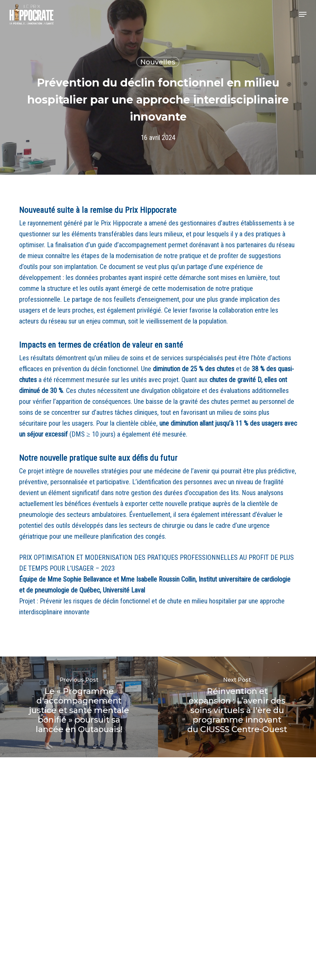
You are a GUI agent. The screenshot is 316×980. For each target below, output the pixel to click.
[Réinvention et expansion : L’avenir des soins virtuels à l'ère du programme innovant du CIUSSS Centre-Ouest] (237, 707)
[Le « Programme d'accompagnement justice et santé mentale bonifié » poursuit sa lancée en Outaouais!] (79, 707)
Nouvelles (158, 62)
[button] (303, 14)
